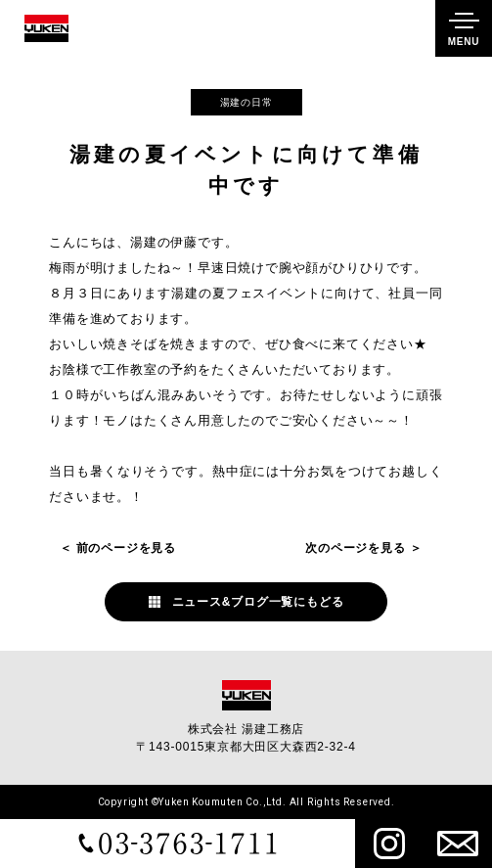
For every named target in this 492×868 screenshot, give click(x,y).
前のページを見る (126, 548)
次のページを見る (355, 548)
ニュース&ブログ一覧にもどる (258, 602)
